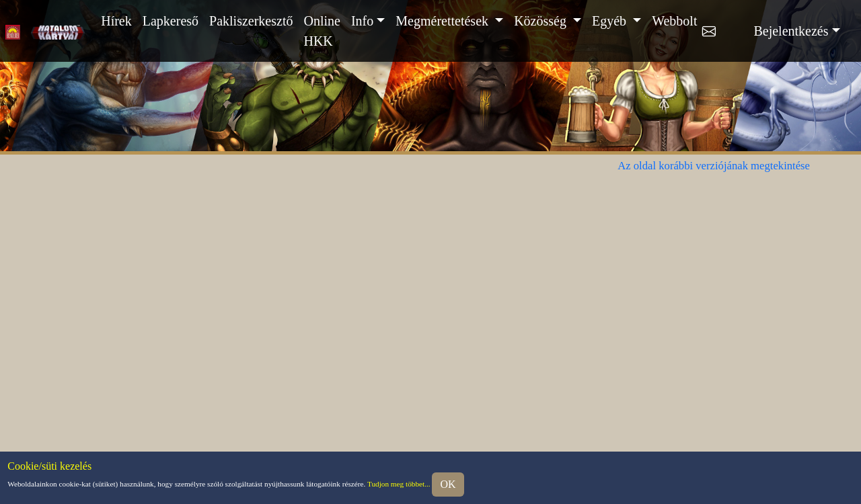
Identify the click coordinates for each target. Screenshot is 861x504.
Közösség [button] (542, 21)
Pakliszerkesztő (251, 21)
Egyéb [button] (611, 21)
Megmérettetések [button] (444, 21)
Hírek (116, 21)
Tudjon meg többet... (399, 483)
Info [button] (362, 21)
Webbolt (674, 21)
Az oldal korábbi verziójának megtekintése (714, 166)
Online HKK (322, 31)
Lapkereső (171, 21)
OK (448, 484)
